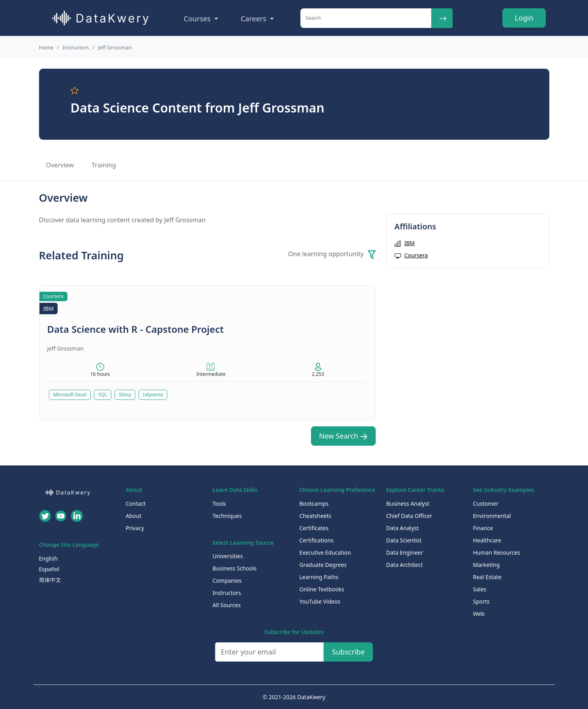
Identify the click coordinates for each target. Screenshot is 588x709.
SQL (103, 395)
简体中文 (50, 580)
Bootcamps (314, 504)
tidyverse (153, 395)
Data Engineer (405, 552)
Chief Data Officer (409, 516)
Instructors (76, 47)
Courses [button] (198, 19)
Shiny (125, 395)
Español (49, 569)
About (134, 516)
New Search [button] (343, 436)
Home (46, 47)
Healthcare (487, 540)
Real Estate (487, 577)
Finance (483, 528)
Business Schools (235, 568)
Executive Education (325, 552)
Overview (60, 165)
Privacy (135, 528)
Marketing (487, 565)
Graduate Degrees (323, 565)
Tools (219, 504)
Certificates (314, 528)
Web (479, 614)
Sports (481, 601)
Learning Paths (319, 577)
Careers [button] (255, 19)
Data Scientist (404, 540)
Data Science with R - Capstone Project (136, 329)
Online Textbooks (322, 589)
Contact (136, 504)
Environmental (492, 516)
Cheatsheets (316, 516)
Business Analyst (408, 504)
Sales (480, 589)
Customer (486, 504)
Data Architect (405, 565)
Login (524, 18)
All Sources (227, 605)
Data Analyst (403, 528)
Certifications (317, 540)
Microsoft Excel (70, 395)
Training (104, 165)
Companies (227, 581)
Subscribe (348, 652)
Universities (228, 556)
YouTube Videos (320, 601)
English (49, 558)
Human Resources (497, 552)
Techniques (227, 516)
